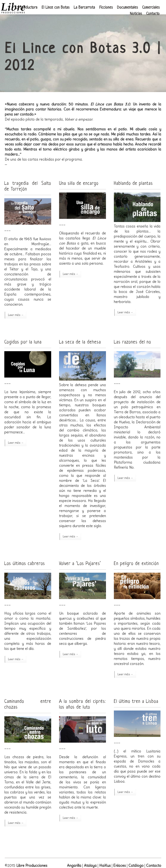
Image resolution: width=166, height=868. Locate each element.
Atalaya (90, 865)
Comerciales (151, 8)
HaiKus (105, 865)
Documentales (127, 8)
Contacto (153, 14)
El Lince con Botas (55, 8)
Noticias (136, 14)
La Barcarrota (84, 8)
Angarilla (74, 865)
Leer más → (16, 315)
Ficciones (106, 8)
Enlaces (120, 865)
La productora (26, 8)
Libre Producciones (32, 865)
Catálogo (136, 865)
